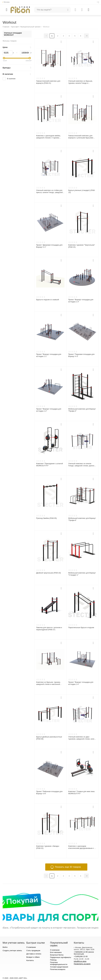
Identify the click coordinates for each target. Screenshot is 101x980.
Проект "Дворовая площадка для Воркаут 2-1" (49, 246)
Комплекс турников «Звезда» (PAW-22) (48, 847)
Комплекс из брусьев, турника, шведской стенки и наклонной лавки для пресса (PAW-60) (48, 683)
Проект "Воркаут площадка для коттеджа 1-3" (81, 301)
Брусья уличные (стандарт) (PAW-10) (82, 191)
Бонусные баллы (57, 955)
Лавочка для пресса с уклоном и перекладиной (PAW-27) (49, 629)
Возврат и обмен (33, 957)
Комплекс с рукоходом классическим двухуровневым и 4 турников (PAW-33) (82, 847)
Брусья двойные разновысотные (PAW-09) (49, 738)
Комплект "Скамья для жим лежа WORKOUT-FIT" (81, 792)
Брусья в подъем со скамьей (48, 300)
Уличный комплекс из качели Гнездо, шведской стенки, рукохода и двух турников (82, 465)
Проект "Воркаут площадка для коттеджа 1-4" (81, 683)
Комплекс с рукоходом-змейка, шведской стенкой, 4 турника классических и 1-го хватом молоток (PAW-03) (48, 137)
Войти (5, 947)
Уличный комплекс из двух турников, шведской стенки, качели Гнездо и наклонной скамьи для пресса (82, 738)
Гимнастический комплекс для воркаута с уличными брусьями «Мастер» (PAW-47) (81, 137)
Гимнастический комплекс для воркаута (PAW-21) (48, 82)
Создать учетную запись (12, 950)
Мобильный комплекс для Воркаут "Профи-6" (82, 519)
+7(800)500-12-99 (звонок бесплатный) (84, 953)
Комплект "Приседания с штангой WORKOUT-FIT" (50, 465)
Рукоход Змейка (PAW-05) (46, 518)
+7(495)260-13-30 (81, 956)
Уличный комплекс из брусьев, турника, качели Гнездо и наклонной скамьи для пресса (80, 82)
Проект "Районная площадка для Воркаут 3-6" (49, 792)
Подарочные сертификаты (61, 957)
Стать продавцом (33, 950)
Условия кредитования (59, 967)
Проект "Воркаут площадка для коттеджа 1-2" (49, 410)
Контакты (30, 960)
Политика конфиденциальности (59, 963)
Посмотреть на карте (82, 964)
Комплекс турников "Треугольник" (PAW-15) (82, 246)
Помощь (53, 960)
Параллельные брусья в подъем (81, 627)
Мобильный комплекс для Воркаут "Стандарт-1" (82, 574)
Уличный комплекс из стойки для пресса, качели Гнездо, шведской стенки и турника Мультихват (49, 191)
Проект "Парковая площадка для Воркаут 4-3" (81, 355)
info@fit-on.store (80, 961)
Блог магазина (56, 952)
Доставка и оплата (34, 954)
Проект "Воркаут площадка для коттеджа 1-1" (49, 355)
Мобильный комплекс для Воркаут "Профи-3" (82, 410)
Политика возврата (58, 969)
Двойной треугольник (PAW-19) (48, 573)
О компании (31, 947)
